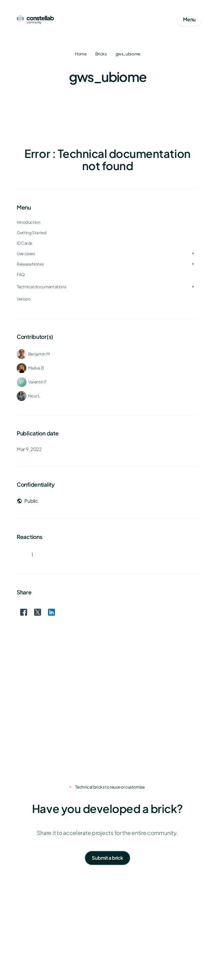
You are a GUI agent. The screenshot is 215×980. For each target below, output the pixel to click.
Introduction (29, 222)
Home (81, 54)
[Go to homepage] (35, 20)
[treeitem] (107, 243)
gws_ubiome (128, 54)
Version (23, 299)
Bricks (101, 54)
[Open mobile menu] (189, 20)
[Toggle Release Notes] (193, 264)
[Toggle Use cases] (193, 254)
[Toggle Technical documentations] (193, 287)
